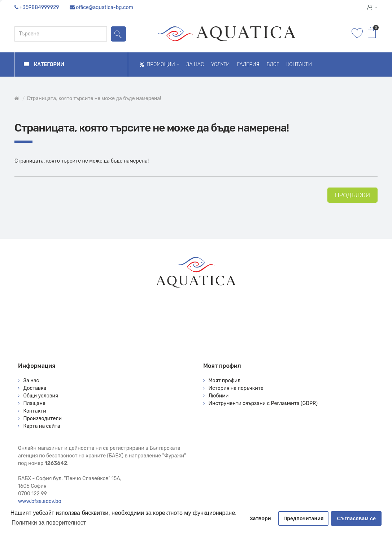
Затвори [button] (260, 518)
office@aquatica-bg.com (104, 7)
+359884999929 (39, 7)
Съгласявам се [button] (356, 518)
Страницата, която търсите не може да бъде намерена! (94, 98)
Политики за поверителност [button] (49, 523)
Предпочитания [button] (304, 518)
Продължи (352, 195)
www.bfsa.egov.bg (40, 501)
